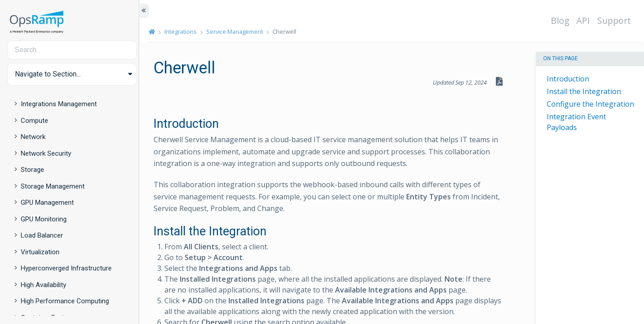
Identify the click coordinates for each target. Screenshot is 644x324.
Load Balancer (42, 235)
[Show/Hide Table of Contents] (144, 11)
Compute (34, 121)
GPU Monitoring (44, 219)
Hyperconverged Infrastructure (66, 268)
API (585, 20)
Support (616, 20)
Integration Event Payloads (576, 122)
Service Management (237, 31)
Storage (32, 170)
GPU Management (47, 202)
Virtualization (40, 252)
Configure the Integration (590, 104)
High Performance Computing (65, 301)
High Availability (43, 285)
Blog (562, 20)
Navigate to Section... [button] (48, 74)
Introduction (568, 79)
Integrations (183, 31)
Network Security (46, 153)
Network (33, 137)
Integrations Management (59, 104)
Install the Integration (584, 91)
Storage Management (53, 186)
